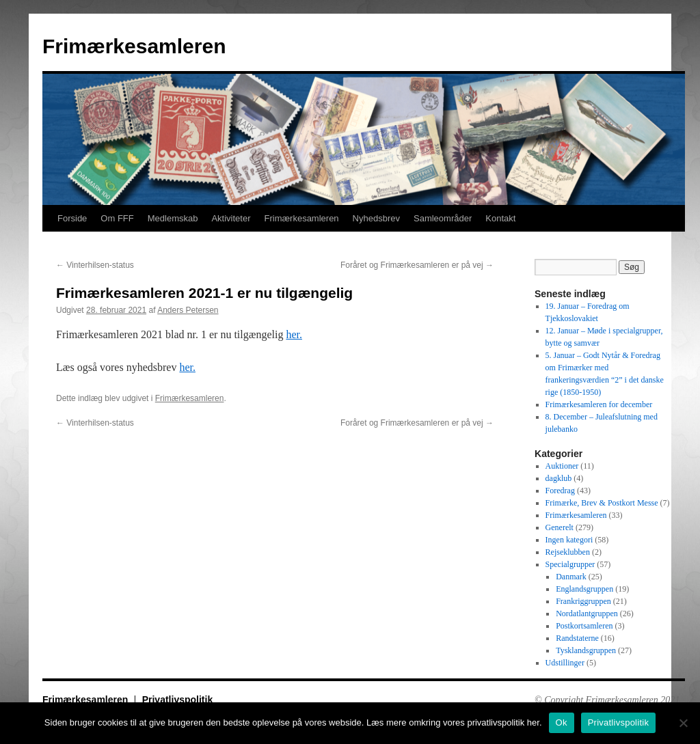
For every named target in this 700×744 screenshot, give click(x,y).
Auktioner (562, 466)
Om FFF (117, 218)
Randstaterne (577, 638)
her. (294, 334)
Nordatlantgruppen (587, 614)
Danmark (571, 577)
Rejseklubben (568, 552)
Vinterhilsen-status (95, 265)
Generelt (560, 527)
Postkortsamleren (584, 626)
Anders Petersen (188, 310)
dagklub (559, 478)
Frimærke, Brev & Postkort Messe (602, 503)
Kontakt (500, 218)
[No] (683, 723)
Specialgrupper (570, 564)
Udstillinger (565, 663)
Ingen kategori (569, 540)
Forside (72, 218)
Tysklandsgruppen (586, 650)
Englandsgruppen (584, 589)
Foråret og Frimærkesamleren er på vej (417, 265)
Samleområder (443, 218)
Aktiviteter (231, 218)
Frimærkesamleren (134, 46)
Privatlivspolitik (177, 700)
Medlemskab (173, 218)
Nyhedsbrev (376, 218)
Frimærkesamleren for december (599, 404)
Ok (562, 722)
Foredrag (560, 491)
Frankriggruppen (583, 601)
